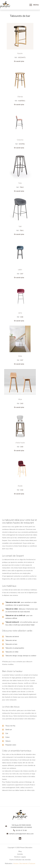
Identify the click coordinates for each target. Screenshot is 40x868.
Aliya (20, 399)
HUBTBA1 (22, 101)
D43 (22, 404)
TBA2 (22, 187)
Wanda (20, 97)
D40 (22, 447)
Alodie (20, 486)
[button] (20, 61)
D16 (22, 490)
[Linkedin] (20, 838)
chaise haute (20, 443)
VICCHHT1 (22, 58)
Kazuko (20, 53)
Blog (20, 851)
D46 (22, 317)
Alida (20, 356)
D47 (22, 274)
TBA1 (22, 231)
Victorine (20, 140)
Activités (20, 854)
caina (20, 313)
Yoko (20, 183)
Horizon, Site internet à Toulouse (24, 863)
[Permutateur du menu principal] (34, 5)
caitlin (20, 270)
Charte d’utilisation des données (20, 860)
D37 (22, 360)
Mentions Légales (20, 857)
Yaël (20, 226)
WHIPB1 (22, 144)
